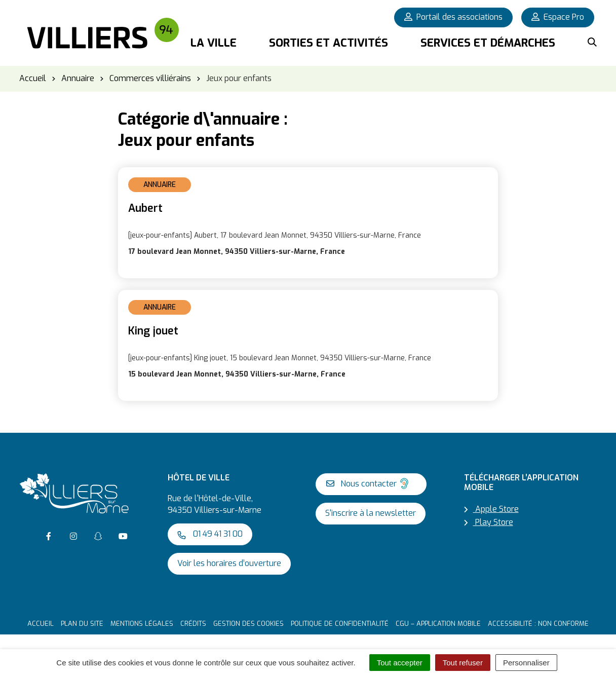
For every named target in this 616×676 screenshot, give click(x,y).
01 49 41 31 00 (210, 534)
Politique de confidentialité (340, 624)
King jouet (153, 331)
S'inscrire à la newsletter (371, 513)
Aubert (145, 208)
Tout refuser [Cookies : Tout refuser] (463, 663)
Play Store (489, 522)
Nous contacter (369, 483)
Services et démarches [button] (488, 43)
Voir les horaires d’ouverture (229, 563)
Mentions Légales (142, 624)
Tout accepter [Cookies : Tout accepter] (400, 663)
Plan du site (82, 624)
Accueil (41, 624)
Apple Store (491, 509)
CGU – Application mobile (438, 624)
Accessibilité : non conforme (538, 624)
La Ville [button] (214, 43)
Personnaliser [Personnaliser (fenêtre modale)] (526, 663)
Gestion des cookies (248, 624)
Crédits (193, 624)
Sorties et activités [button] (329, 43)
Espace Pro (558, 17)
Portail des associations (453, 17)
